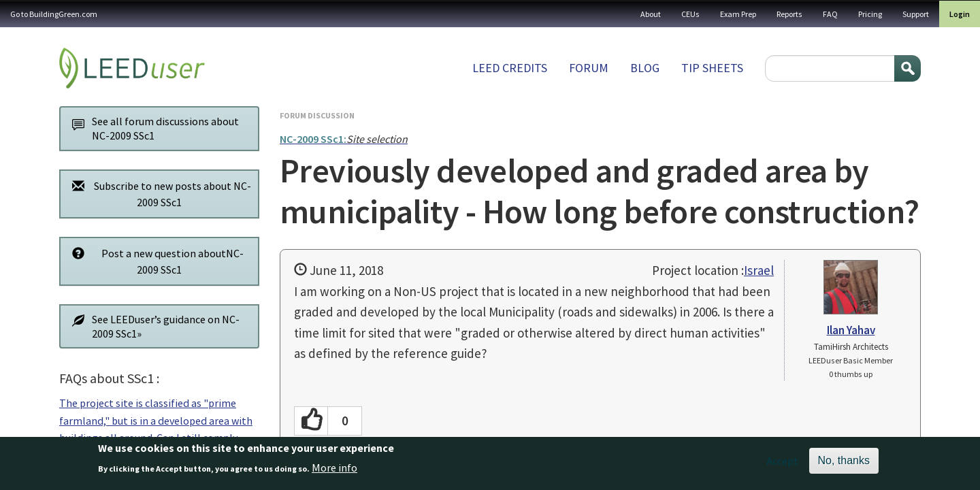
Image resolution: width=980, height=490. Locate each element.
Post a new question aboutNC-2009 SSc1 (154, 261)
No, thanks (844, 466)
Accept (782, 466)
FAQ (830, 14)
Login (960, 14)
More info (334, 472)
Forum (589, 68)
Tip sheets (712, 68)
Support (916, 14)
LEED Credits (510, 68)
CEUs (690, 14)
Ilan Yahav (851, 330)
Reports (789, 14)
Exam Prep (738, 14)
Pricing (870, 14)
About (651, 14)
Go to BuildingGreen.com (54, 14)
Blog (645, 68)
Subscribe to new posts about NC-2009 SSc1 (158, 194)
